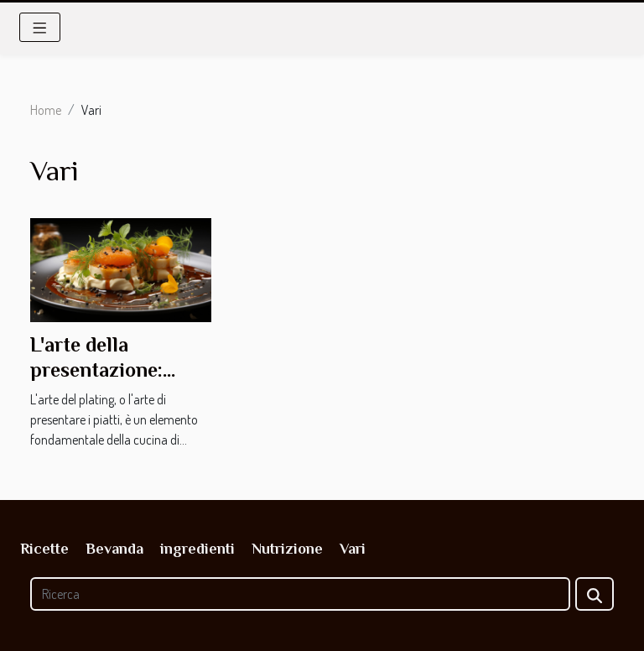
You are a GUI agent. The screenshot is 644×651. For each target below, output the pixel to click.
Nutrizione (287, 549)
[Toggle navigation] (40, 27)
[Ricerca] (300, 594)
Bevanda (114, 549)
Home (46, 110)
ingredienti (197, 549)
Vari (353, 549)
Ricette (44, 549)
